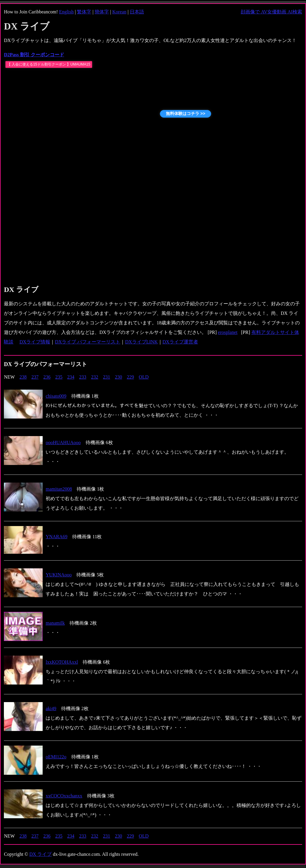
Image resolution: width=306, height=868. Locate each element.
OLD (144, 377)
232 (95, 377)
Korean (119, 12)
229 (130, 377)
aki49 (51, 708)
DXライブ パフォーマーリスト (88, 342)
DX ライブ (40, 854)
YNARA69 (57, 537)
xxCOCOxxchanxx (64, 796)
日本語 (137, 12)
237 (35, 377)
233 (83, 377)
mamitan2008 (59, 489)
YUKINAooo (59, 575)
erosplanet (228, 332)
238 (23, 377)
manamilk (55, 623)
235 (59, 377)
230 (118, 377)
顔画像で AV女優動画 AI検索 (271, 12)
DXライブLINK (141, 342)
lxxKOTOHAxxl (62, 662)
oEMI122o (56, 757)
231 (106, 377)
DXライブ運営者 (180, 342)
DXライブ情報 (35, 342)
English (66, 12)
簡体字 (102, 12)
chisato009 (56, 396)
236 (47, 377)
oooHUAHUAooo (63, 442)
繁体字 (84, 12)
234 (71, 377)
